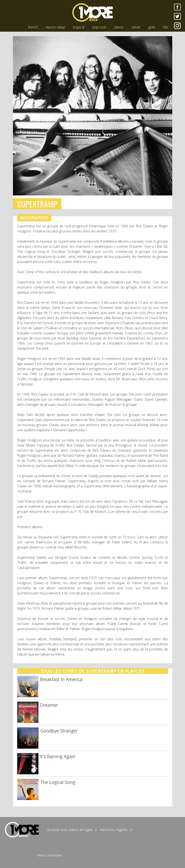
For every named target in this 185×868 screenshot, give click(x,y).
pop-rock (99, 27)
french (33, 27)
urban (136, 27)
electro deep (55, 27)
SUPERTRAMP (37, 204)
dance (119, 27)
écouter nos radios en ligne (70, 830)
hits (166, 27)
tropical (79, 27)
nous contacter (50, 855)
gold (152, 27)
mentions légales (114, 830)
